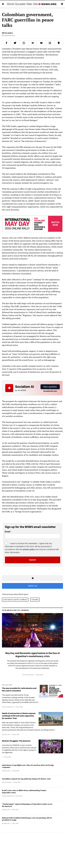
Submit (32, 560)
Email (7, 532)
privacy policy (29, 549)
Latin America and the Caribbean (15, 600)
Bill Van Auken (7, 33)
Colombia (35, 600)
